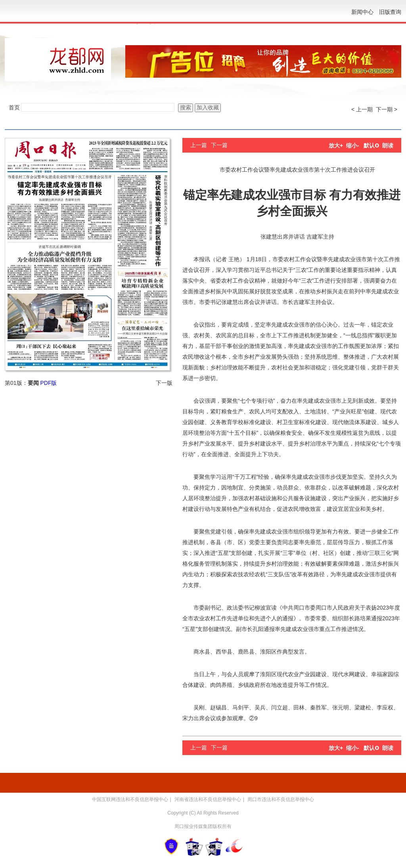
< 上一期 (362, 109)
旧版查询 (390, 12)
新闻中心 (362, 12)
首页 (14, 107)
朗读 (388, 145)
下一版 (164, 383)
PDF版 (48, 383)
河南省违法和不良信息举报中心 (208, 799)
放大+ (336, 145)
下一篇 (219, 145)
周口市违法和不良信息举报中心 (281, 799)
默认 (371, 145)
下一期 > (387, 109)
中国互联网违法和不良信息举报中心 (130, 799)
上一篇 (199, 145)
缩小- (353, 145)
